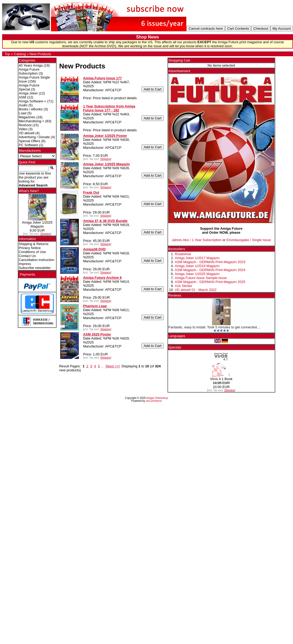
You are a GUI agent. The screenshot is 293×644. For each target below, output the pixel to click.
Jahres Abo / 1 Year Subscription (197, 240)
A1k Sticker (184, 286)
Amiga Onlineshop (157, 398)
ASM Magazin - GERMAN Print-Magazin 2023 (210, 262)
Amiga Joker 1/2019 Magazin (197, 266)
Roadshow (183, 254)
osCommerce (154, 401)
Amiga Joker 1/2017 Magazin (197, 258)
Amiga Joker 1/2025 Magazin (197, 274)
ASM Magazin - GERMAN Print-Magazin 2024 (210, 270)
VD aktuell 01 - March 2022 (196, 290)
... (102, 366)
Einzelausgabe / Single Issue (249, 240)
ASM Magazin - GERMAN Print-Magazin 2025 (210, 282)
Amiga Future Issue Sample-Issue (201, 278)
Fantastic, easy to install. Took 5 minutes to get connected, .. (215, 327)
